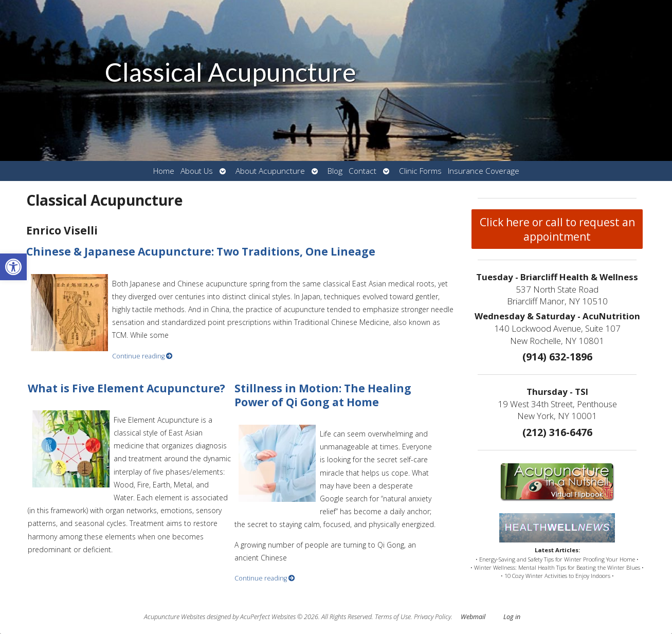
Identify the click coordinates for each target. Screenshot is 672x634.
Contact (362, 171)
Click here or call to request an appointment (557, 229)
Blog (335, 171)
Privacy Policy (432, 617)
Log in (512, 617)
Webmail (473, 617)
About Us (197, 171)
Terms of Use (393, 617)
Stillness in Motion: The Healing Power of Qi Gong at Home (323, 395)
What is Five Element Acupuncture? (126, 388)
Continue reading (142, 356)
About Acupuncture (270, 171)
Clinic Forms (420, 171)
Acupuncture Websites (175, 617)
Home (164, 171)
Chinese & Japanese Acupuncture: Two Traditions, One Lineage (201, 251)
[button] (13, 267)
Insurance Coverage (484, 171)
